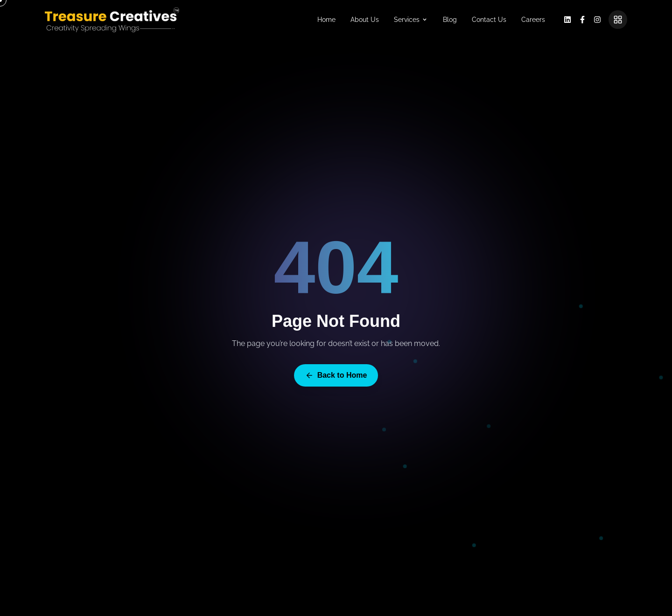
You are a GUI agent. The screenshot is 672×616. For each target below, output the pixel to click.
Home (326, 20)
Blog (450, 20)
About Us (365, 20)
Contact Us (489, 20)
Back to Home (336, 375)
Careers (533, 20)
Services (411, 20)
